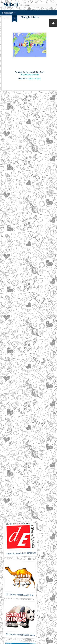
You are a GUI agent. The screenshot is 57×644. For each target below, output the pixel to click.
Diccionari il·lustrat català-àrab (20, 595)
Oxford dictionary (19, 428)
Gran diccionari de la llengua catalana (24, 553)
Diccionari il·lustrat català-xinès (20, 635)
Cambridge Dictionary (19, 469)
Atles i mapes (35, 69)
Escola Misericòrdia (30, 65)
